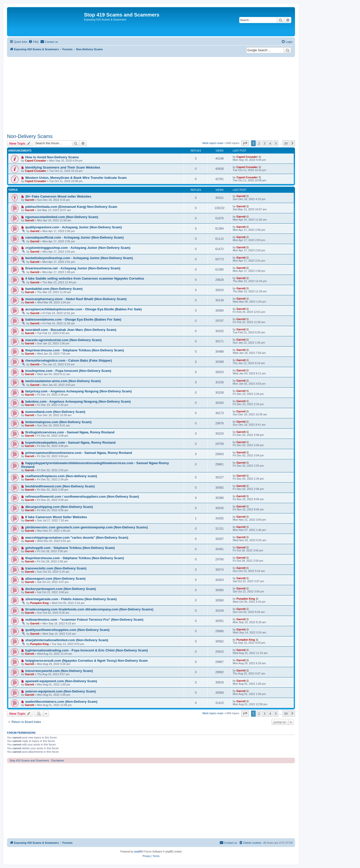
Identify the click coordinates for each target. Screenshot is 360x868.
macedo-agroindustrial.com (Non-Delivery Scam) (63, 340)
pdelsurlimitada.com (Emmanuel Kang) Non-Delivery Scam (71, 207)
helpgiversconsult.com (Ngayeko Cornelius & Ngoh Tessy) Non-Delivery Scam (86, 661)
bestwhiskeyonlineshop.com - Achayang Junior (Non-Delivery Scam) (79, 258)
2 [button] (259, 143)
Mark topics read (213, 143)
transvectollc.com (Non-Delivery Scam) (56, 568)
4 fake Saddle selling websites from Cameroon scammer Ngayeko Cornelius (85, 278)
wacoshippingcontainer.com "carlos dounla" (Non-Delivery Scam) (77, 538)
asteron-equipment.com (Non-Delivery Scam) (60, 691)
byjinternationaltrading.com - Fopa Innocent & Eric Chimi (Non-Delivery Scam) (86, 650)
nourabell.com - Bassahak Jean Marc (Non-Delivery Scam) (71, 330)
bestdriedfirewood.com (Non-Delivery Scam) (60, 486)
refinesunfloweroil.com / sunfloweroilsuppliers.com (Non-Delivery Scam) (82, 497)
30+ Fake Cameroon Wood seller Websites (58, 196)
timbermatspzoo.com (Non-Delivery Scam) (58, 422)
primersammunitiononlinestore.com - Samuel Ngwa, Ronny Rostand (79, 453)
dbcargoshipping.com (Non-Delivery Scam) (59, 507)
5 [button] (276, 143)
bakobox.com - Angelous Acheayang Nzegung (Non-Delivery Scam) (78, 401)
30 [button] (286, 143)
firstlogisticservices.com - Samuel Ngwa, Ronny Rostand (70, 432)
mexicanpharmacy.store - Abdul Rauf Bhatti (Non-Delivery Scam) (76, 299)
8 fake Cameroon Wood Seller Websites (56, 517)
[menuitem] (33, 42)
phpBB (138, 852)
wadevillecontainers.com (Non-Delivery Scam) (61, 702)
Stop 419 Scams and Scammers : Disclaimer (37, 760)
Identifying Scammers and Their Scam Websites (63, 167)
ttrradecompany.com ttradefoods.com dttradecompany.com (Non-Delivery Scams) (89, 609)
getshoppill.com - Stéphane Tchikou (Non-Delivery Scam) (70, 548)
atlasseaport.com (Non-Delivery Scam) (55, 579)
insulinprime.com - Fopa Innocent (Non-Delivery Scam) (68, 371)
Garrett (30, 200)
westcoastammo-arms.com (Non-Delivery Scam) (63, 381)
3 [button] (265, 143)
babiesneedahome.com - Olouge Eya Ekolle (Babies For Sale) (73, 319)
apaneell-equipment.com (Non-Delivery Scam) (61, 681)
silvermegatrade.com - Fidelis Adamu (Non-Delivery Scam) (71, 599)
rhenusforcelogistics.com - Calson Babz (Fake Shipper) (69, 360)
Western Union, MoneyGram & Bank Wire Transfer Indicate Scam (76, 178)
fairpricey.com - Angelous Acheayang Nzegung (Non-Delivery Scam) (78, 391)
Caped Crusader (36, 161)
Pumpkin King (39, 603)
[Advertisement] (151, 95)
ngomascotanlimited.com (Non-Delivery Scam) (62, 217)
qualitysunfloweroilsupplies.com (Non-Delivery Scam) (67, 630)
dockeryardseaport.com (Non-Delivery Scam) (60, 589)
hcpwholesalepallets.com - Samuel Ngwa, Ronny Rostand (70, 443)
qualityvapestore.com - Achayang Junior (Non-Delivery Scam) (73, 227)
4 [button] (270, 143)
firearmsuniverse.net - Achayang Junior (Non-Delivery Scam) (73, 268)
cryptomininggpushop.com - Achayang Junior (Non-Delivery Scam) (78, 248)
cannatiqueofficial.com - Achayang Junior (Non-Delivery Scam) (74, 237)
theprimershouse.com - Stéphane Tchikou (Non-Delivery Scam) (75, 350)
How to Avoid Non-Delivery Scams (52, 157)
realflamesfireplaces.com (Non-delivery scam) (61, 476)
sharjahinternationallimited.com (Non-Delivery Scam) (67, 640)
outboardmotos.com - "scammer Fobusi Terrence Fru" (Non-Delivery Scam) (84, 620)
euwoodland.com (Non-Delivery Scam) (55, 412)
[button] (245, 143)
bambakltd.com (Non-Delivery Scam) (54, 289)
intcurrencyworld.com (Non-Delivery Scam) (59, 671)
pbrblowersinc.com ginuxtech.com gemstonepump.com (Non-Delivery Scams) (86, 527)
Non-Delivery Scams (30, 136)
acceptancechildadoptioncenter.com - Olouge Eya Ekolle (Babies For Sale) (83, 309)
